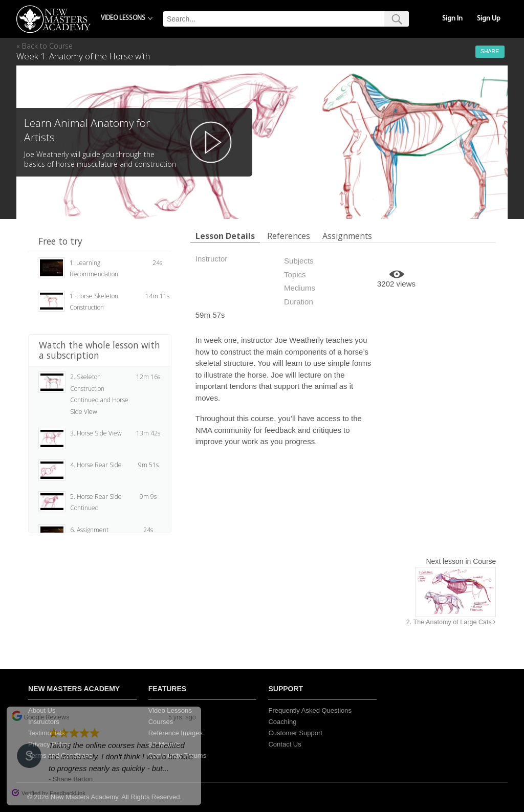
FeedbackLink (68, 793)
